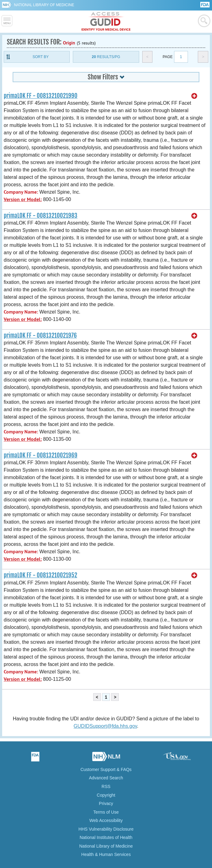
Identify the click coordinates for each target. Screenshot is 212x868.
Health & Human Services (106, 854)
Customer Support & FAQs (106, 769)
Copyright (106, 795)
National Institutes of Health (106, 837)
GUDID (106, 22)
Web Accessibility (106, 820)
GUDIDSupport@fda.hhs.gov (105, 726)
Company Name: (21, 192)
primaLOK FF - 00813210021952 (40, 575)
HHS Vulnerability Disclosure (106, 829)
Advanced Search (106, 778)
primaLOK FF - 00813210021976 (40, 335)
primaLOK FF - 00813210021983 (41, 216)
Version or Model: (23, 199)
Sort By (41, 57)
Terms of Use (106, 812)
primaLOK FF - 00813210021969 (41, 455)
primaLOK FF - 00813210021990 (41, 96)
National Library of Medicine (44, 5)
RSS (106, 786)
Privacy (106, 803)
